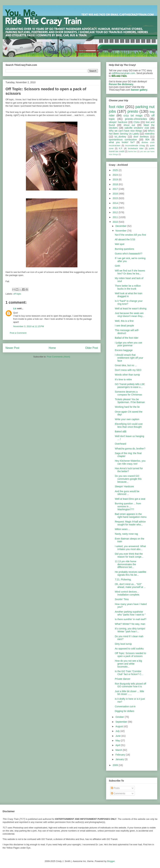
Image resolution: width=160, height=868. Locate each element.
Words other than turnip (127, 375)
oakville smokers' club (137, 128)
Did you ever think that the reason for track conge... (129, 555)
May (118, 741)
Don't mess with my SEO (128, 370)
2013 (116, 208)
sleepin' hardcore (118, 122)
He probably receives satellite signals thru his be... (131, 573)
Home (52, 348)
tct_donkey (121, 137)
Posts (115, 788)
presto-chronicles (136, 119)
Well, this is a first (124, 321)
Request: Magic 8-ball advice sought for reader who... (130, 523)
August (119, 726)
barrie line (132, 151)
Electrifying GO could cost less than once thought (129, 425)
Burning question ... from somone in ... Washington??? (128, 506)
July (118, 731)
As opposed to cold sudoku (129, 649)
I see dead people (124, 326)
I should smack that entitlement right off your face (129, 358)
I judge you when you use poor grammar (128, 344)
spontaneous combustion (123, 140)
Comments (118, 793)
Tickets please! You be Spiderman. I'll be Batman (130, 401)
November (121, 231)
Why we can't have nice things (125, 131)
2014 (116, 203)
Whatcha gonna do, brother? (130, 449)
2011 (116, 217)
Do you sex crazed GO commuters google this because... (128, 479)
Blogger (111, 861)
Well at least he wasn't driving (131, 309)
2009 (116, 765)
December (121, 226)
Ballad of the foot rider (127, 338)
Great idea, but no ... (126, 365)
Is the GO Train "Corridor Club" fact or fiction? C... (129, 673)
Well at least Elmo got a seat (130, 499)
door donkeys (141, 137)
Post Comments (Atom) (58, 357)
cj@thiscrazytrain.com (123, 73)
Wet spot (120, 244)
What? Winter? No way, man (130, 624)
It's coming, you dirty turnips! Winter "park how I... (130, 630)
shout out (129, 125)
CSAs (137, 122)
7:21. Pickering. (123, 579)
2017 (116, 189)
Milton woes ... (122, 529)
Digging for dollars (125, 711)
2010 (116, 222)
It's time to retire (123, 379)
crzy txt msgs (133, 115)
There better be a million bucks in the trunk (128, 287)
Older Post (92, 348)
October (120, 717)
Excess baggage (124, 350)
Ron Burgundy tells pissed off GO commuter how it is (130, 685)
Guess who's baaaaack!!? (129, 254)
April (118, 745)
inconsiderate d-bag (135, 146)
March (119, 750)
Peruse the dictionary (121, 84)
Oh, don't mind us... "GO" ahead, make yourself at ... (130, 586)
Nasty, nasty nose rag (126, 534)
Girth (117, 266)
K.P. (121, 148)
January (120, 759)
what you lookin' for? (122, 142)
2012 (116, 212)
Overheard (121, 444)
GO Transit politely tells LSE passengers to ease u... (130, 386)
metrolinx (150, 134)
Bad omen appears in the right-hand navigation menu (131, 515)
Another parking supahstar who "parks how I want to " (130, 613)
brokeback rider (136, 148)
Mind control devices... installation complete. (127, 593)
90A (147, 140)
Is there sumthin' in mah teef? (131, 619)
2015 (116, 198)
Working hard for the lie (127, 407)
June (118, 736)
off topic (17, 294)
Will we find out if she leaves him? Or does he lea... (130, 272)
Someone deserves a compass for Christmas (128, 393)
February (121, 755)
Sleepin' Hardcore (124, 486)
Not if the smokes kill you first (130, 235)
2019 (116, 179)
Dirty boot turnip (123, 644)
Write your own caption (127, 419)
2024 (116, 175)
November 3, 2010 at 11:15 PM (29, 326)
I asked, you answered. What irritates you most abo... (130, 548)
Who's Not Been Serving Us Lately (132, 132)
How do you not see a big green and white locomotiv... (128, 664)
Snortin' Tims (122, 599)
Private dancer (123, 679)
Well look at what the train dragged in (129, 295)
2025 (116, 170)
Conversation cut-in (125, 706)
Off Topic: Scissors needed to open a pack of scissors (130, 655)
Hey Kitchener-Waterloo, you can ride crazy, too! (130, 462)
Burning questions (124, 249)
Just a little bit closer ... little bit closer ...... (129, 693)
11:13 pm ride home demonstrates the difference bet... (126, 564)
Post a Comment (18, 333)
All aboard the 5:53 (125, 239)
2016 (116, 194)
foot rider (116, 107)
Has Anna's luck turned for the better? (129, 470)
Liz (15, 308)
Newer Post (12, 348)
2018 (116, 184)
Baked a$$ (121, 432)
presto (133, 111)
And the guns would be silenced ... (127, 493)
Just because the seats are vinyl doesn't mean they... (130, 315)
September (122, 722)
